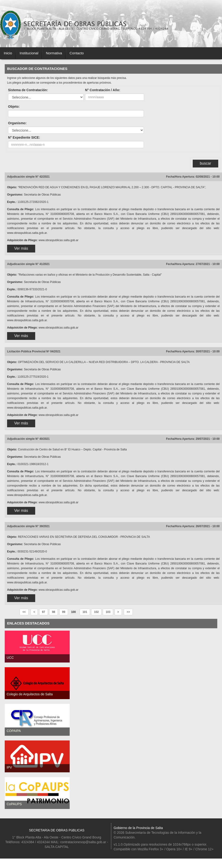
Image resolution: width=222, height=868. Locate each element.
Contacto (77, 53)
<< (24, 612)
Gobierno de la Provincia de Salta (138, 828)
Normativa (54, 53)
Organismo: (17, 123)
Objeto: (14, 107)
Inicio (8, 53)
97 (44, 612)
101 (85, 612)
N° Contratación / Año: (103, 90)
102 (96, 612)
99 (64, 612)
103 (108, 612)
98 (53, 612)
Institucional (29, 53)
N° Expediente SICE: (24, 137)
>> (128, 612)
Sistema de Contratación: (28, 90)
